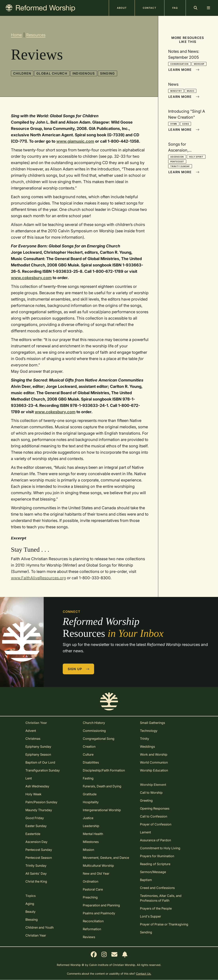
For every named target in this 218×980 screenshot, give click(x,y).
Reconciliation (93, 921)
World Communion (154, 762)
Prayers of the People (156, 908)
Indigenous (84, 73)
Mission (88, 850)
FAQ (175, 8)
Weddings (147, 747)
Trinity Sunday (180, 166)
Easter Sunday (36, 826)
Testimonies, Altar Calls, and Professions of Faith (161, 898)
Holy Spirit (196, 157)
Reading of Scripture (155, 864)
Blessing (32, 919)
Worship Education (154, 770)
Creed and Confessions (157, 888)
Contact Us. (144, 974)
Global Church (52, 73)
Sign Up (79, 669)
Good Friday (35, 818)
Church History (94, 723)
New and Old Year (96, 873)
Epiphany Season (38, 754)
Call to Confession (154, 816)
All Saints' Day (36, 873)
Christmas (33, 739)
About (122, 8)
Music (191, 91)
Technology (149, 731)
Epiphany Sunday (38, 747)
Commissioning (94, 731)
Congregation (179, 64)
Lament (145, 832)
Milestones (91, 842)
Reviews (89, 937)
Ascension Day (36, 842)
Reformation (92, 929)
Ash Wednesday (37, 786)
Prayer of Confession (156, 824)
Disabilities (91, 762)
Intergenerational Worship (102, 810)
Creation (89, 747)
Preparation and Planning (101, 905)
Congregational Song (99, 739)
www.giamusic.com (75, 141)
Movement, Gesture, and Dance (106, 858)
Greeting (146, 800)
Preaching (90, 897)
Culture (88, 754)
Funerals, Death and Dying (102, 786)
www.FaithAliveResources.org (38, 578)
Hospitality (91, 802)
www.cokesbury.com (31, 278)
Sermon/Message (153, 872)
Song (186, 124)
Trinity (145, 739)
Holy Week (33, 794)
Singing (108, 73)
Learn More (184, 70)
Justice (88, 818)
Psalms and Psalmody (99, 913)
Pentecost (177, 161)
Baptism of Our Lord (40, 762)
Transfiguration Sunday (43, 770)
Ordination (91, 881)
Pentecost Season (39, 858)
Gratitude (90, 794)
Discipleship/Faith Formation (104, 770)
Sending (146, 932)
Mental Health (93, 834)
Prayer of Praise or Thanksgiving (164, 924)
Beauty (30, 912)
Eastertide (33, 834)
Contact (150, 8)
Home (16, 35)
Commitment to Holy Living (160, 848)
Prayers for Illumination (157, 856)
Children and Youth (40, 927)
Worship (199, 64)
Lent (29, 778)
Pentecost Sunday (39, 850)
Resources (36, 35)
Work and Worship (154, 754)
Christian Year (36, 935)
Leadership (91, 826)
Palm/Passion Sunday (41, 802)
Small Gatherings (152, 723)
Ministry (176, 91)
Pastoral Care (93, 889)
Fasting (88, 778)
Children (22, 73)
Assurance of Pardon (155, 840)
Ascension (177, 157)
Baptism (146, 880)
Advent (31, 731)
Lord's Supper (150, 916)
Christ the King (36, 881)
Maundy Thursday (39, 810)
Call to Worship (151, 793)
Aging (30, 904)
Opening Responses (155, 808)
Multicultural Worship (98, 866)
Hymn (174, 124)
